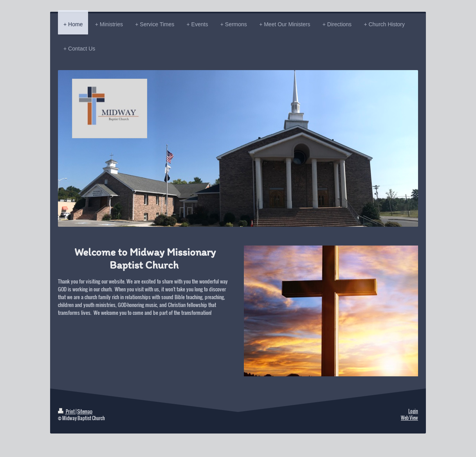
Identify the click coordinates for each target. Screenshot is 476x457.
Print (67, 411)
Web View (409, 418)
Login (413, 411)
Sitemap (85, 411)
